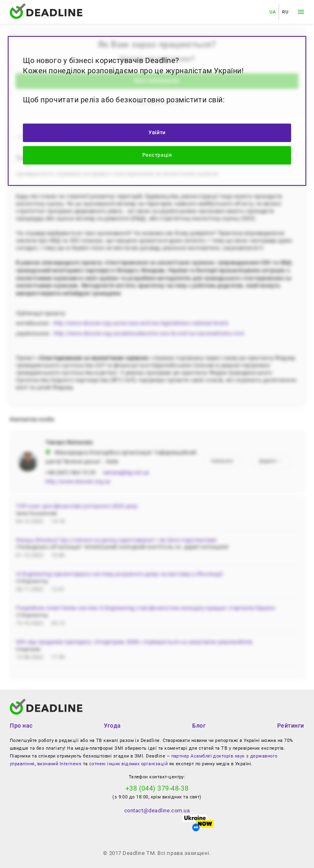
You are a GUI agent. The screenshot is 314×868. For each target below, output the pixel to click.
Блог (199, 726)
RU (285, 12)
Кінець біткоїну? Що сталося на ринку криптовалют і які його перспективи (116, 540)
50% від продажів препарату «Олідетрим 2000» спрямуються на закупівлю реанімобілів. (135, 642)
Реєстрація (157, 155)
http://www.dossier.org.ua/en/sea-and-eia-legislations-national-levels (141, 323)
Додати (271, 461)
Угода (112, 726)
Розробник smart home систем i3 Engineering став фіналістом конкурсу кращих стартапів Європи (146, 608)
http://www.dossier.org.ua (78, 481)
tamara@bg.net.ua (126, 472)
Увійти (157, 132)
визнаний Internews (59, 764)
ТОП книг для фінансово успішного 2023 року (77, 506)
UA (273, 12)
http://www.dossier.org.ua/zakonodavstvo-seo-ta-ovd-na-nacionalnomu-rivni (149, 333)
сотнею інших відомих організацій (128, 764)
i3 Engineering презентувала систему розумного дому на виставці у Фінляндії (119, 574)
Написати (222, 461)
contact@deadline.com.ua (157, 811)
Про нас (21, 726)
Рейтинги (291, 726)
